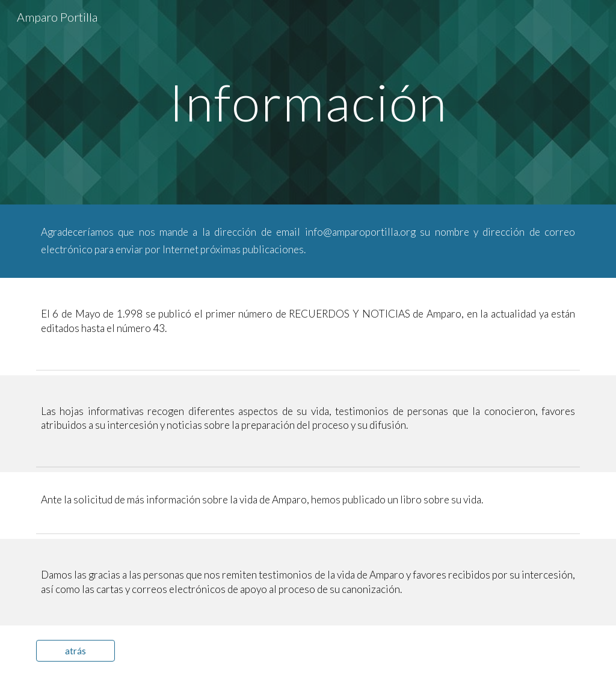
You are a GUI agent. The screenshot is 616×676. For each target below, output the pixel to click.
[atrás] (75, 651)
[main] (308, 102)
